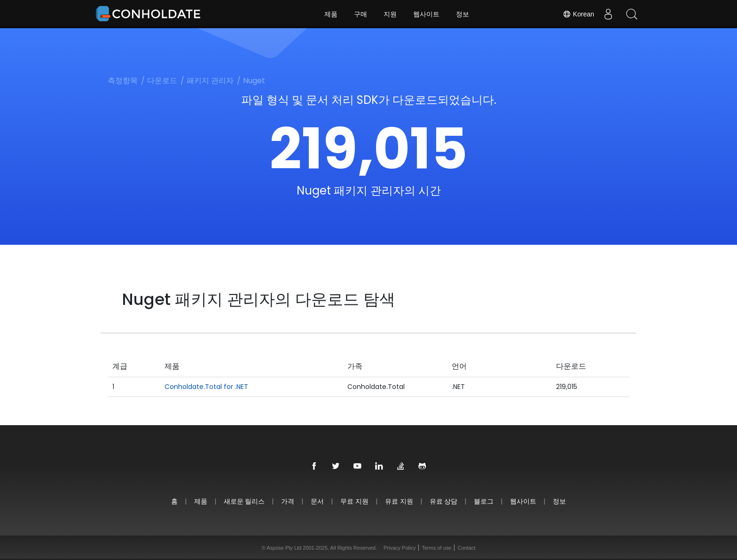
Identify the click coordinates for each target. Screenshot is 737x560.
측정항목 (123, 81)
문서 (317, 501)
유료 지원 (399, 501)
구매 (361, 14)
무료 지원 (354, 501)
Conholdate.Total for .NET (206, 387)
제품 (331, 14)
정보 (463, 14)
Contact (466, 548)
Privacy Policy (400, 548)
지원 (390, 14)
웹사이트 (426, 14)
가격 (288, 501)
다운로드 (162, 81)
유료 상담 (444, 501)
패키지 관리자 (210, 81)
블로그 (484, 501)
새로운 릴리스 (244, 501)
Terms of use (436, 548)
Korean (578, 14)
